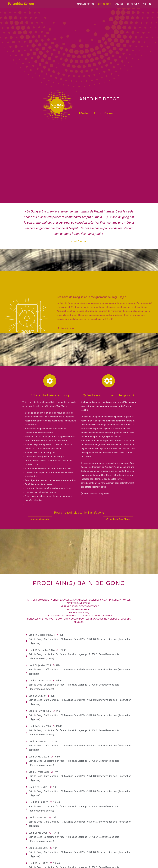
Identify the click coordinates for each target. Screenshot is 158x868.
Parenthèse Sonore (21, 4)
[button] (40, 519)
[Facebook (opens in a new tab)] (150, 4)
